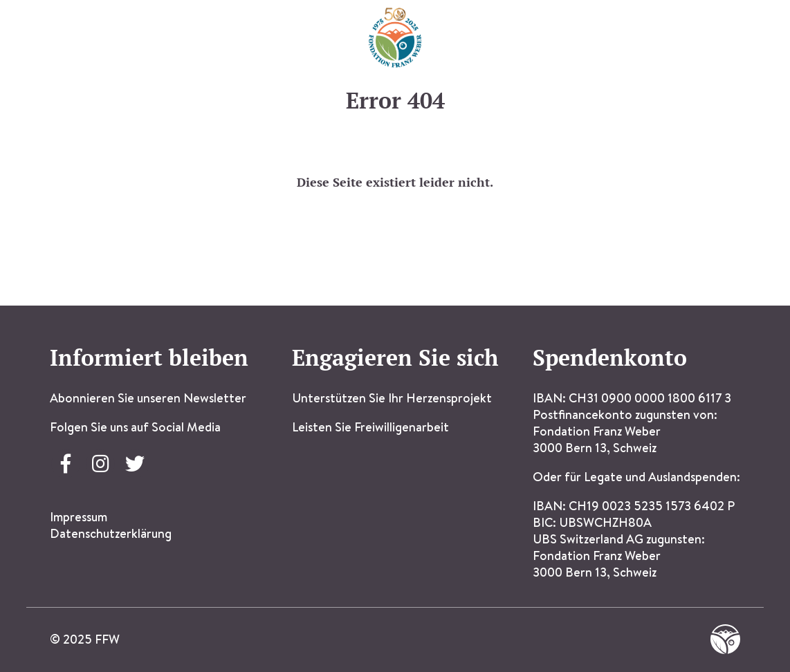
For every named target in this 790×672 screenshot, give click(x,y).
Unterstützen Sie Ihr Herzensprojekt (392, 398)
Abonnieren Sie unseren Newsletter (148, 398)
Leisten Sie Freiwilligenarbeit (370, 427)
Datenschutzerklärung (111, 533)
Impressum (79, 517)
